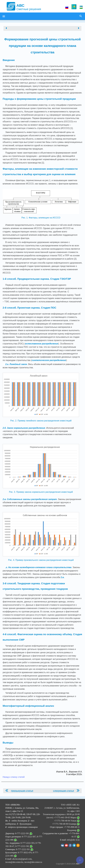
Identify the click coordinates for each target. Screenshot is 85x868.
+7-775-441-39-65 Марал (67, 817)
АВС (78, 864)
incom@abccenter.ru (33, 862)
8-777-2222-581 (22, 833)
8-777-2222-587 (29, 837)
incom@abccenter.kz (14, 862)
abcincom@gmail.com (22, 859)
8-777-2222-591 (23, 849)
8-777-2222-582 (22, 846)
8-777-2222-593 (28, 843)
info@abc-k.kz (73, 840)
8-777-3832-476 (25, 853)
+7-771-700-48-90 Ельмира (66, 824)
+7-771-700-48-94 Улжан (67, 821)
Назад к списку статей (14, 777)
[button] (4, 16)
